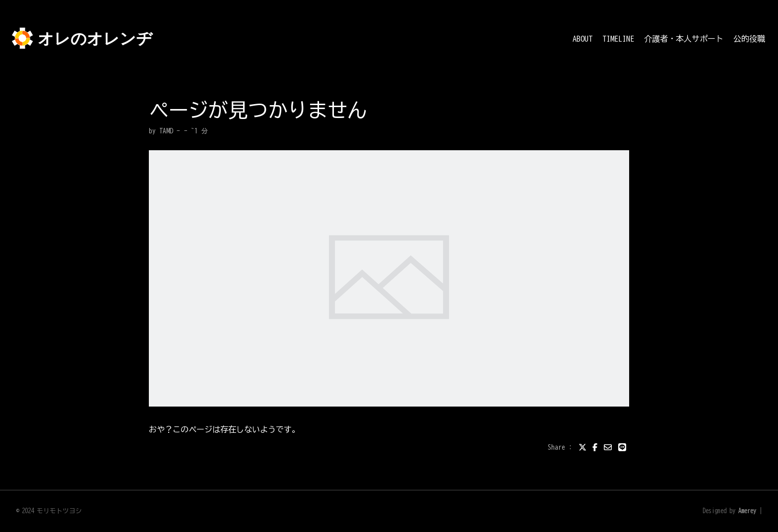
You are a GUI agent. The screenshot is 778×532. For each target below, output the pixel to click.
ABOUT (583, 39)
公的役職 (749, 39)
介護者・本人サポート (684, 39)
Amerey (747, 511)
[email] (608, 447)
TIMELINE (618, 39)
